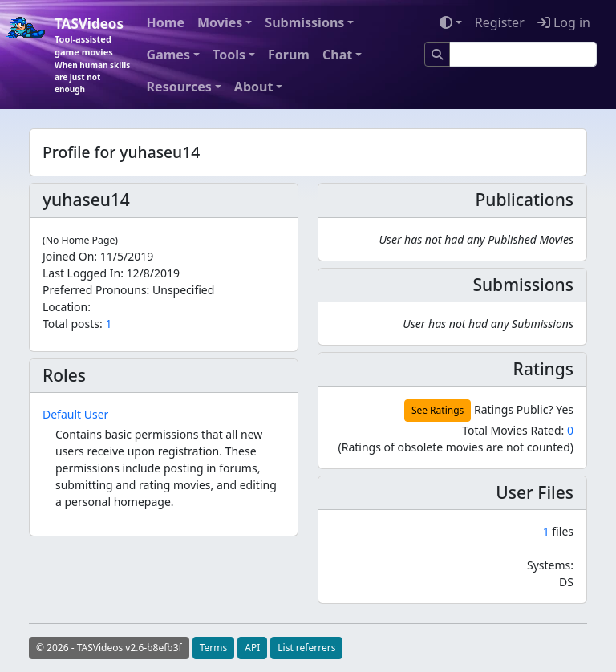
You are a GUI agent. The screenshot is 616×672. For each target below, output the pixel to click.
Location (65, 307)
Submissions (304, 22)
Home (166, 22)
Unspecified (183, 290)
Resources (179, 87)
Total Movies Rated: (518, 430)
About (254, 87)
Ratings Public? (514, 409)
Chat (337, 55)
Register (500, 22)
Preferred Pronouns (95, 290)
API (252, 648)
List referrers (306, 648)
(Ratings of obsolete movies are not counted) (456, 447)
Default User (75, 414)
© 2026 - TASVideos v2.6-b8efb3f (109, 648)
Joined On (68, 256)
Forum (289, 55)
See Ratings (438, 410)
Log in (564, 22)
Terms (214, 648)
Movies (220, 22)
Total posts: (73, 324)
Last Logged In (81, 273)
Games (168, 55)
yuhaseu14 (86, 200)
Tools (229, 55)
